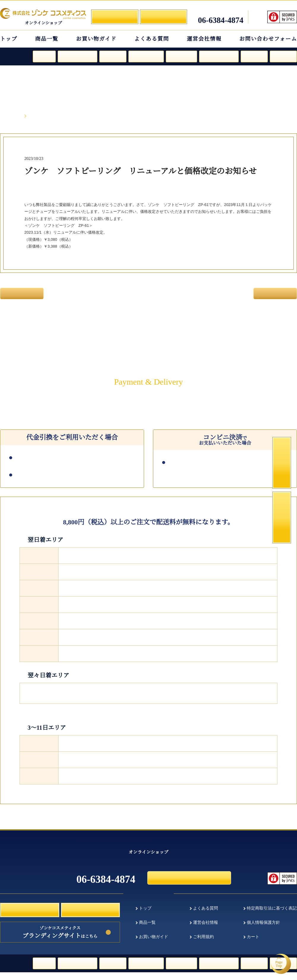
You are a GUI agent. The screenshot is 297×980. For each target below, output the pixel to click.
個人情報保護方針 (263, 930)
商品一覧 (47, 39)
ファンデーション (78, 56)
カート (253, 945)
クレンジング (181, 56)
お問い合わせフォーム (268, 39)
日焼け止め (254, 56)
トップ (9, 39)
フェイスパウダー (219, 56)
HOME (15, 116)
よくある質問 (152, 39)
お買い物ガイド (96, 39)
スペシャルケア (146, 56)
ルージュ (44, 56)
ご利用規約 (203, 945)
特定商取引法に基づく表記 (272, 915)
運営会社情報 (204, 39)
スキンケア (113, 56)
